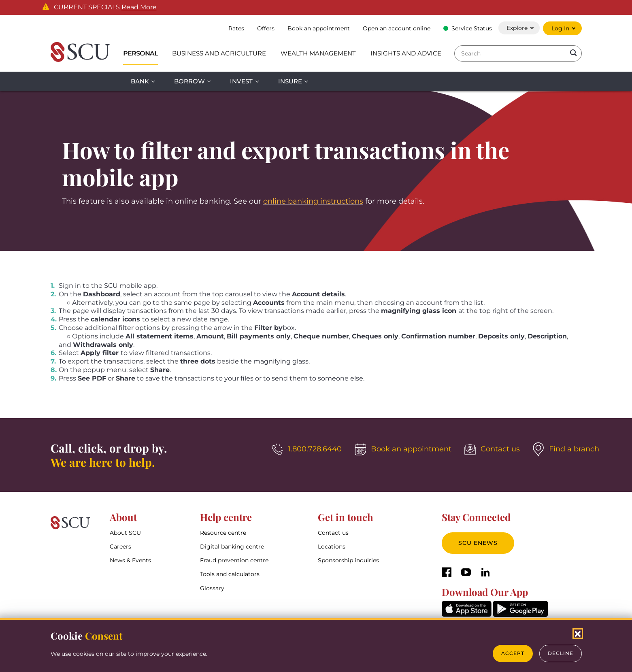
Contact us (333, 533)
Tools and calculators (230, 574)
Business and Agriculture (219, 53)
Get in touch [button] (346, 517)
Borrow (189, 81)
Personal (140, 53)
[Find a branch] (566, 449)
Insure (290, 81)
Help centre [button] (226, 517)
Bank (140, 81)
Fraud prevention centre (234, 561)
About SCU (125, 533)
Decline (561, 653)
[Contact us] (492, 449)
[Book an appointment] (403, 449)
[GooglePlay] (520, 615)
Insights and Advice (406, 53)
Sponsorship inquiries (348, 561)
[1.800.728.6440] (307, 449)
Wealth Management (318, 53)
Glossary (212, 588)
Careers (120, 547)
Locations (332, 547)
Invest (241, 81)
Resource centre (223, 533)
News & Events (130, 561)
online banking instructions (313, 201)
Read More (139, 7)
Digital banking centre (232, 547)
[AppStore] (467, 615)
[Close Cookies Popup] (578, 634)
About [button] (123, 517)
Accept (513, 653)
